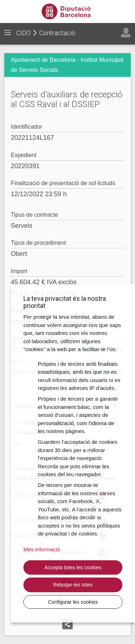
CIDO (23, 33)
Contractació (57, 33)
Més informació (42, 549)
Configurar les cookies (73, 602)
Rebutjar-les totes (73, 585)
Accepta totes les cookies (73, 567)
